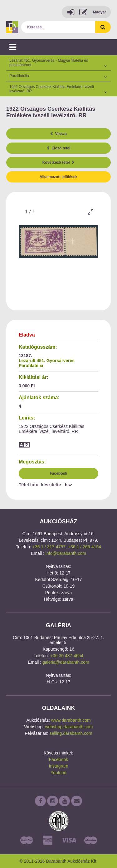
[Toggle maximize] (90, 212)
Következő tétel (59, 162)
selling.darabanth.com (71, 733)
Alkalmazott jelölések (58, 177)
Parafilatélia (31, 366)
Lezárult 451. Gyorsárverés (47, 361)
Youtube (58, 773)
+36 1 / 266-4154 (85, 547)
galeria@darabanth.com (66, 662)
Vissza (58, 134)
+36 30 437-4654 (67, 656)
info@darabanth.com (66, 553)
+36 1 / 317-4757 (49, 547)
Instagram (58, 766)
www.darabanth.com (71, 720)
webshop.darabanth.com (69, 727)
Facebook (58, 473)
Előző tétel (59, 148)
